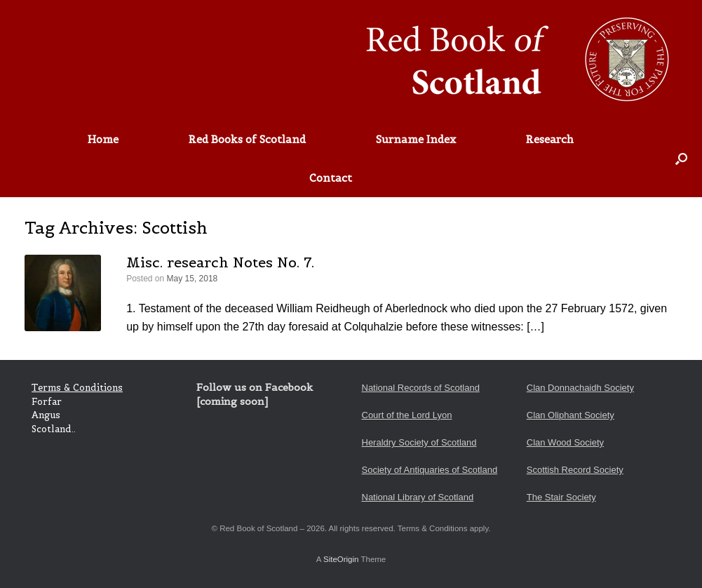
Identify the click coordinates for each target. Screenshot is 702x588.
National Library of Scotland (418, 497)
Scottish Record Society (575, 470)
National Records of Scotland (421, 388)
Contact (331, 178)
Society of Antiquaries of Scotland (430, 470)
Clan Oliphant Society (571, 415)
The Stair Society (561, 497)
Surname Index (416, 139)
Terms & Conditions (77, 388)
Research (550, 139)
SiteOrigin (341, 559)
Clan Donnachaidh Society (580, 388)
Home (103, 139)
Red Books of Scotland (247, 139)
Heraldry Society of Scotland (419, 442)
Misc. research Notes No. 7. (220, 262)
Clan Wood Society (565, 442)
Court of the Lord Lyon (407, 415)
